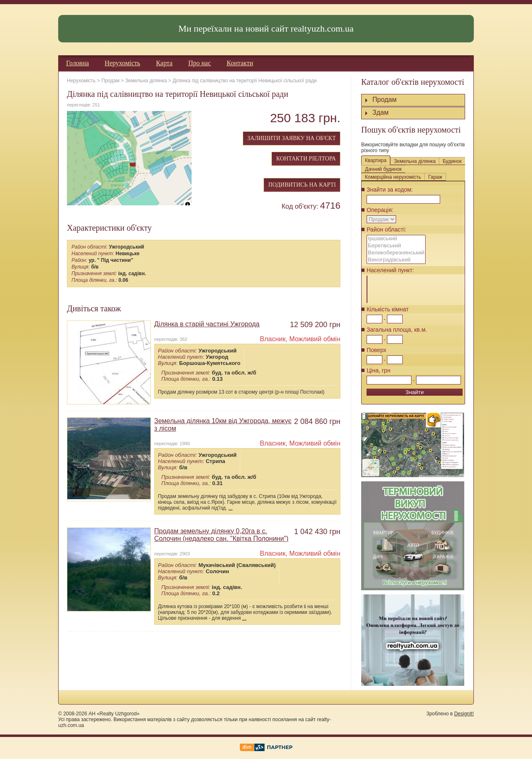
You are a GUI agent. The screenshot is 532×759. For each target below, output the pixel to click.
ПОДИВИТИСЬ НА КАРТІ (302, 185)
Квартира (376, 160)
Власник (273, 339)
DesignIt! (464, 714)
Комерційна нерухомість (393, 177)
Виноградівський (396, 260)
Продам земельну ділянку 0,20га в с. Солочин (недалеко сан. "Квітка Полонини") (221, 535)
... (231, 508)
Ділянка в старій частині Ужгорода (207, 324)
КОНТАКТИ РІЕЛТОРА (306, 159)
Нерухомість (123, 63)
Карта (164, 63)
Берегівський (396, 246)
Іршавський (396, 239)
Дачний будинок (383, 169)
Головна (78, 63)
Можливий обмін (315, 339)
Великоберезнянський (396, 253)
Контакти (240, 63)
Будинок (452, 161)
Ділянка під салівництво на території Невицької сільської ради (245, 81)
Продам (111, 81)
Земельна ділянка (146, 81)
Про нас (199, 63)
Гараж (435, 177)
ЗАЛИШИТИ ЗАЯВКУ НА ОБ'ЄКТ (292, 138)
